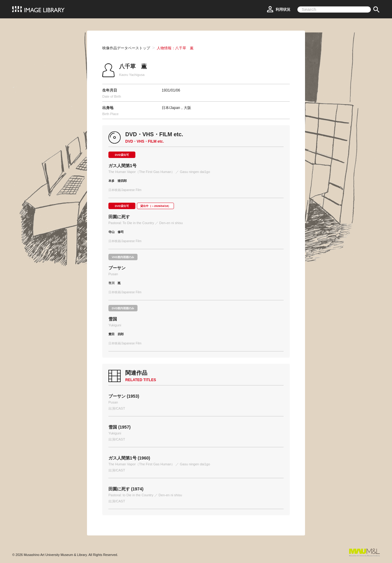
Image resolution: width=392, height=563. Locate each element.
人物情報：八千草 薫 (175, 48)
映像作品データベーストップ (126, 48)
